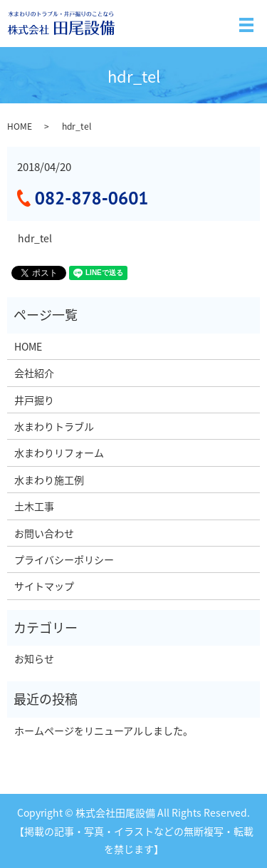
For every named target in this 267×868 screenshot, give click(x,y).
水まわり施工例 (49, 480)
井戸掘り (34, 400)
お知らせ (34, 658)
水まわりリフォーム (59, 453)
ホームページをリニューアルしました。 (104, 730)
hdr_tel (35, 238)
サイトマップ (44, 586)
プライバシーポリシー (64, 559)
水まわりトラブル (54, 426)
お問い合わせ (44, 533)
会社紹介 (34, 373)
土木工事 (34, 506)
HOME (20, 126)
